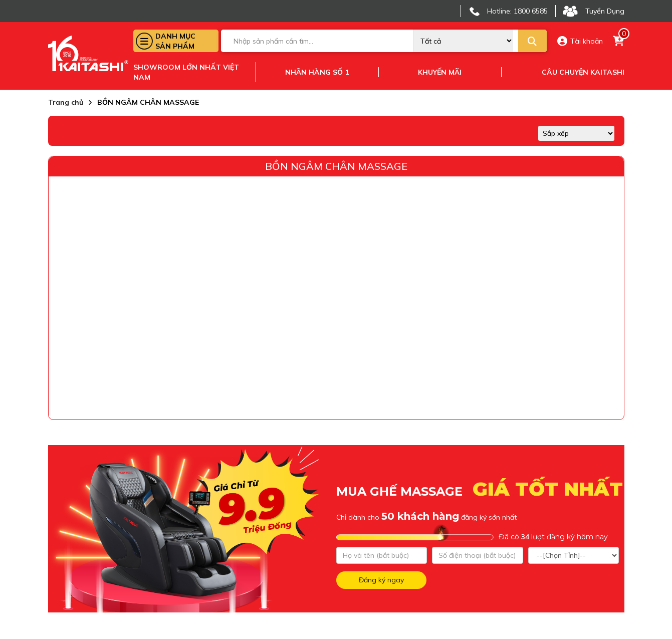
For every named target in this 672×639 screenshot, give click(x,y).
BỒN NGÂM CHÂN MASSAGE (336, 166)
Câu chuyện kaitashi (583, 72)
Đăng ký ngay (381, 580)
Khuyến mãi (440, 72)
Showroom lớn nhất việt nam (186, 72)
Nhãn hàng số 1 (317, 72)
